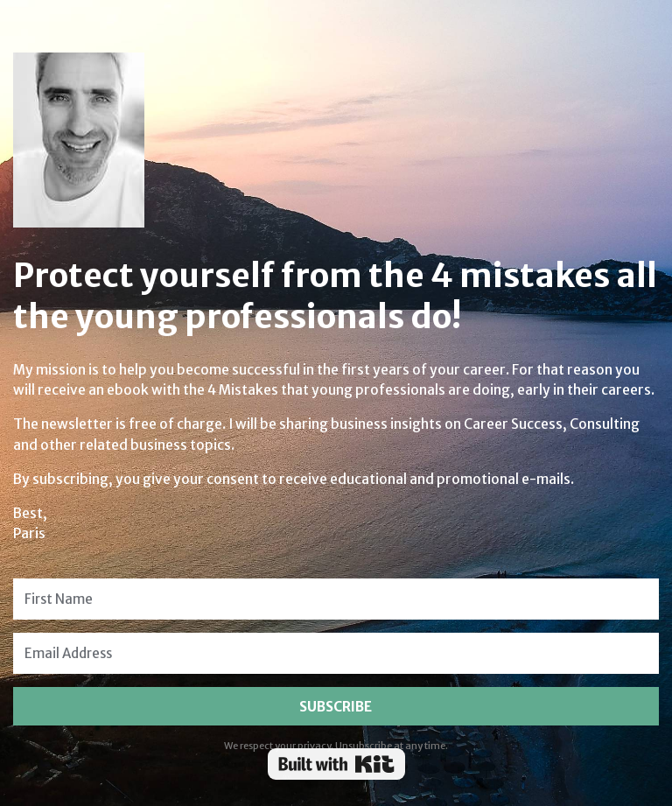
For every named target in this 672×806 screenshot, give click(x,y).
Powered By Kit (336, 764)
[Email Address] (336, 653)
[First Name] (336, 599)
